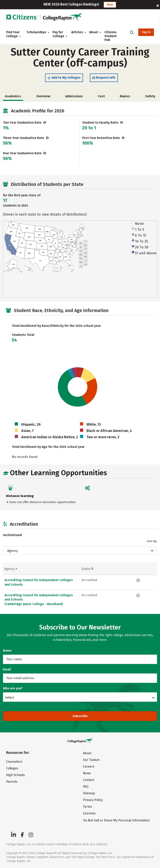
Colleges (12, 768)
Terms (87, 807)
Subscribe (80, 716)
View (110, 5)
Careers (89, 767)
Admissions (74, 97)
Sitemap (89, 793)
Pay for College (59, 34)
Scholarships (37, 32)
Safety (150, 97)
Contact (89, 780)
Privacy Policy (93, 800)
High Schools (15, 775)
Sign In (146, 32)
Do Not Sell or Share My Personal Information (116, 820)
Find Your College (13, 34)
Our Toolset (91, 760)
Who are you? (13, 688)
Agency (13, 551)
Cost (101, 97)
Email (7, 669)
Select (10, 697)
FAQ (86, 787)
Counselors (14, 762)
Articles (77, 32)
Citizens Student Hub (111, 36)
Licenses (89, 813)
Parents (12, 782)
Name (7, 651)
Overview (43, 97)
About (94, 32)
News (87, 773)
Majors (125, 97)
